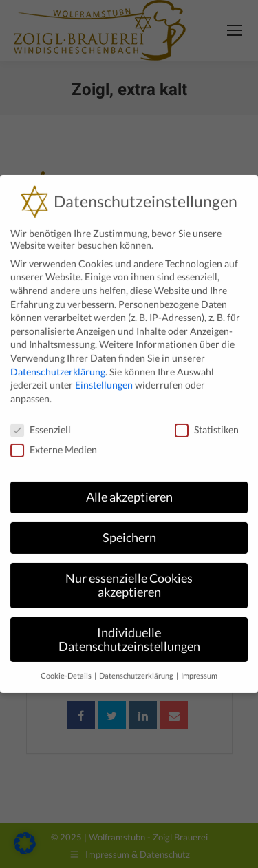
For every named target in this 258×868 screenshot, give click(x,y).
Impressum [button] (199, 663)
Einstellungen (104, 372)
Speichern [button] (129, 525)
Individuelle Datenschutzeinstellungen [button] (129, 627)
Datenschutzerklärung (58, 359)
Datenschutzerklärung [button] (137, 663)
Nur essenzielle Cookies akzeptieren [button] (129, 573)
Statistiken (207, 416)
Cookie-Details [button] (67, 663)
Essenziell (41, 416)
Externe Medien (54, 436)
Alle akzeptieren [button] (129, 485)
